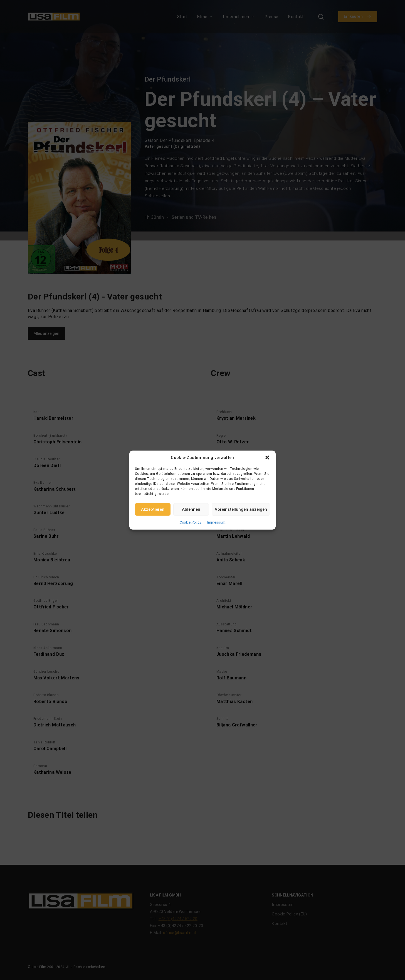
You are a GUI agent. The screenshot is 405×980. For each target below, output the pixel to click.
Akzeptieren (153, 509)
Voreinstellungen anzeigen (241, 509)
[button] (267, 458)
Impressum (216, 522)
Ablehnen (191, 509)
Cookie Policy (191, 522)
